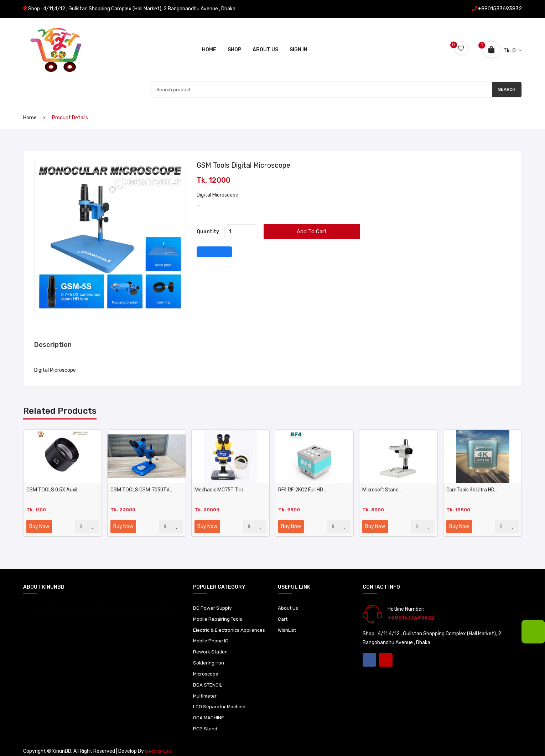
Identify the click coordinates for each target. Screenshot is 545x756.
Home (209, 40)
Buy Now (39, 511)
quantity (208, 216)
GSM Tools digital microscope (250, 150)
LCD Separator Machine (220, 702)
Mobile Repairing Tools (218, 604)
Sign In (299, 40)
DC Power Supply (212, 593)
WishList (287, 616)
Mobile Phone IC (211, 634)
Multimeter (206, 691)
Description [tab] (54, 329)
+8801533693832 (500, 9)
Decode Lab (158, 748)
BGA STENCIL (208, 680)
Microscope (206, 668)
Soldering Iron (209, 657)
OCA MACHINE (209, 714)
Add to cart (328, 216)
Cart (283, 604)
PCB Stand (206, 725)
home (30, 102)
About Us (265, 40)
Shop (234, 40)
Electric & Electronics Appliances (218, 619)
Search (506, 73)
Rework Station (211, 645)
